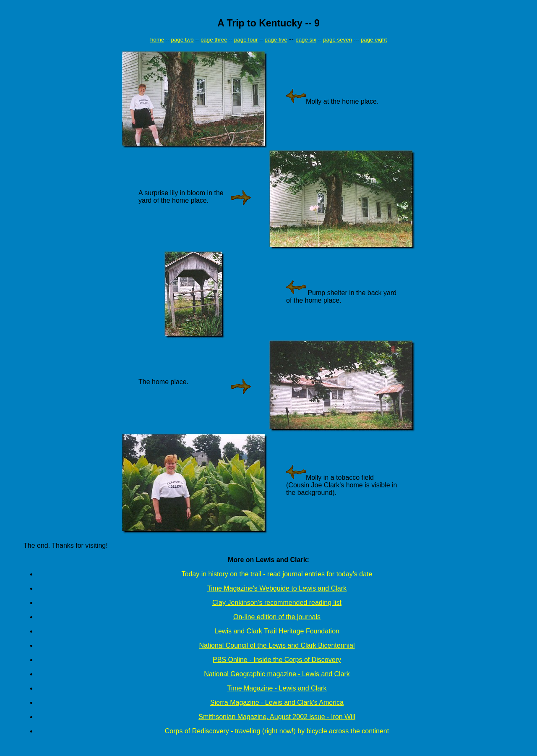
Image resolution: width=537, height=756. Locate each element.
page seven (338, 40)
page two (182, 40)
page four (246, 40)
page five (276, 40)
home (157, 40)
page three (214, 40)
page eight (374, 40)
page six (306, 40)
